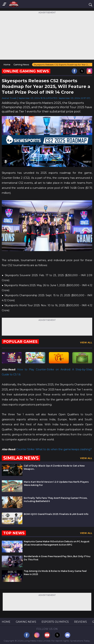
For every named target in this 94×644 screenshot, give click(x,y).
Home (6, 622)
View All (86, 342)
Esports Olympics (55, 622)
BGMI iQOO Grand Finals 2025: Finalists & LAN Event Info (56, 514)
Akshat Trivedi (9, 98)
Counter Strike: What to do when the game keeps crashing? (54, 449)
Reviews (80, 622)
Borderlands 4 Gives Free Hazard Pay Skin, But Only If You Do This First (57, 558)
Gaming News (26, 622)
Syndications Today (80, 641)
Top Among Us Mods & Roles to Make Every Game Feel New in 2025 (55, 573)
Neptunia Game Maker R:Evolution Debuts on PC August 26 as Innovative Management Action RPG (57, 543)
